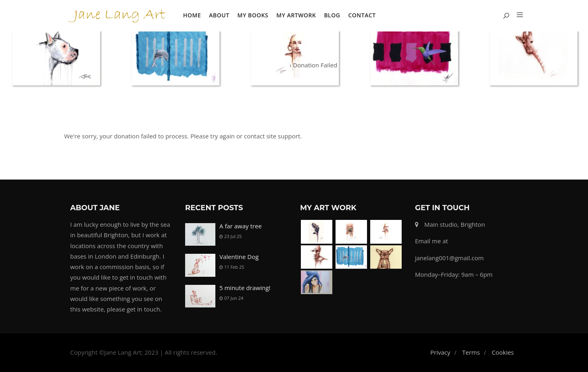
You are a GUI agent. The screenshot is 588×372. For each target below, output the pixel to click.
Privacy (440, 352)
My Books (253, 15)
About (219, 15)
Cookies (503, 352)
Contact (362, 15)
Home (192, 15)
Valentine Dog (239, 257)
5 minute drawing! (245, 288)
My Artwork (296, 15)
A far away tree (241, 226)
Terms (471, 352)
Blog (332, 15)
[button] (517, 15)
